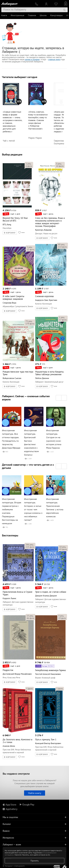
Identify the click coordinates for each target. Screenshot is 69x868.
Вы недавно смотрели (16, 774)
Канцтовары (57, 15)
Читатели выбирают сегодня (20, 77)
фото (29, 166)
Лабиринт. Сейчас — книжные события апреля (26, 398)
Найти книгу (35, 793)
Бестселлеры (10, 535)
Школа (43, 15)
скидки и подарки (32, 59)
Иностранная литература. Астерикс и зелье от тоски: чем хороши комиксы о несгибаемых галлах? (33, 510)
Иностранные (18, 15)
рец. (28, 164)
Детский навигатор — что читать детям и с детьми (28, 466)
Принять (35, 861)
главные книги (54, 59)
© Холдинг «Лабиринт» (14, 866)
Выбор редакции (12, 154)
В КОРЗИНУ (10, 233)
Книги (4, 15)
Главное (32, 15)
